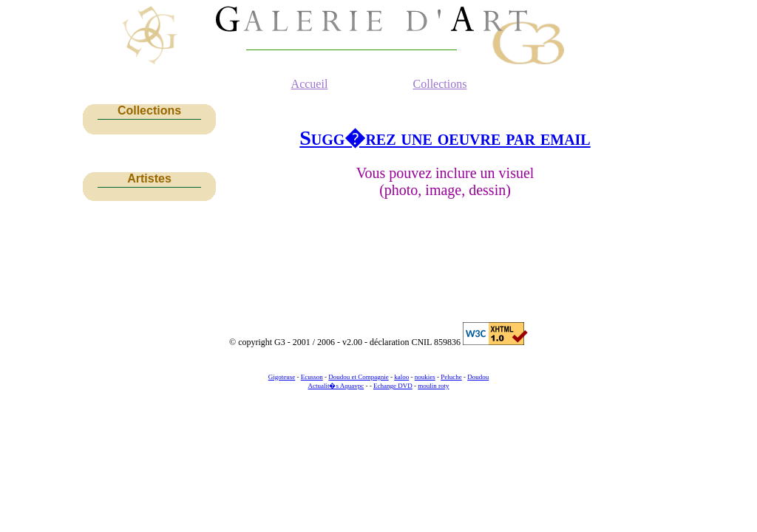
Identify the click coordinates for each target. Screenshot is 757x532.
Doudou (478, 377)
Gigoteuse (282, 377)
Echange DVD (393, 386)
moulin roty (433, 386)
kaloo (401, 377)
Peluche (451, 377)
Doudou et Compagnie (359, 377)
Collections (440, 84)
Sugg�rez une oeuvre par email (445, 138)
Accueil (310, 84)
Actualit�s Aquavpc (336, 386)
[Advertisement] (149, 250)
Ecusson (312, 377)
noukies (425, 377)
